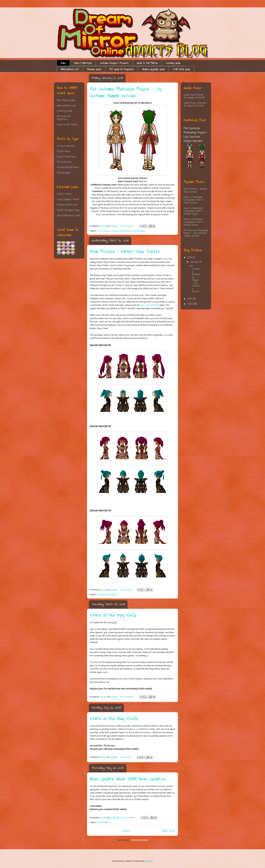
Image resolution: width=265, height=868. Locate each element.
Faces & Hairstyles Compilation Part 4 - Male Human (194, 200)
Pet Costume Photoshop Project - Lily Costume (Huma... (195, 279)
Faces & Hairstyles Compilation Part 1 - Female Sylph (194, 211)
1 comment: (126, 590)
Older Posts (169, 831)
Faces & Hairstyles (83, 63)
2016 (190, 299)
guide (137, 729)
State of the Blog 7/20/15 (114, 719)
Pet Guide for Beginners (122, 69)
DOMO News (103, 822)
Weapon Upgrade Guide (153, 69)
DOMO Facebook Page (68, 210)
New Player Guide (66, 100)
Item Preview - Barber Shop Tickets (125, 252)
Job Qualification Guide (69, 216)
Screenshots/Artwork (122, 231)
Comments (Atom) (139, 840)
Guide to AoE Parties (147, 63)
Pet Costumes (104, 231)
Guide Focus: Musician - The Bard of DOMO (196, 105)
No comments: (128, 226)
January (195, 262)
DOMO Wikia (64, 194)
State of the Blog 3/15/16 (113, 615)
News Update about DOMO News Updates (128, 779)
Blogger (149, 861)
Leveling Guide (173, 63)
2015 (190, 304)
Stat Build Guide (181, 69)
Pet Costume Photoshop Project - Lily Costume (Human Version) (125, 92)
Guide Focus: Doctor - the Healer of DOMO (194, 96)
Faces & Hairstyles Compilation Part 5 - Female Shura (194, 222)
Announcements (66, 146)
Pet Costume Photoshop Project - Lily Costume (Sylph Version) (196, 135)
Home (63, 63)
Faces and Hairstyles (149, 305)
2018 (190, 258)
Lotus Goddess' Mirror (68, 200)
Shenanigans (139, 231)
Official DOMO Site (67, 205)
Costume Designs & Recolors (114, 63)
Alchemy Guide (94, 69)
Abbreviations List (70, 69)
